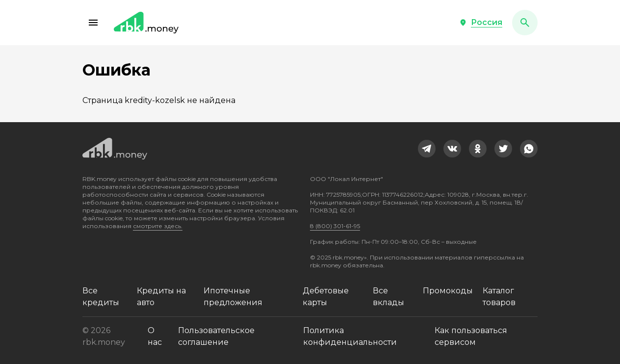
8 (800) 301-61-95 (335, 226)
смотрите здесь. (158, 226)
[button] (93, 23)
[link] (427, 149)
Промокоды (448, 291)
